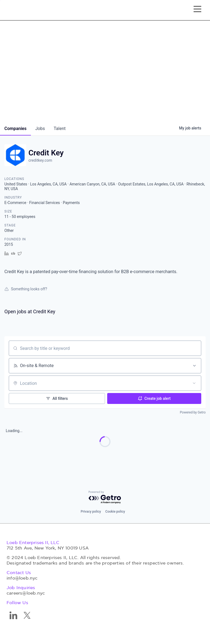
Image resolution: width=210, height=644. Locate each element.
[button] (197, 10)
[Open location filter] (194, 383)
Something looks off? (26, 289)
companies (15, 128)
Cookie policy (115, 512)
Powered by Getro (193, 412)
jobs (40, 128)
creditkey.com (40, 160)
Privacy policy (91, 512)
